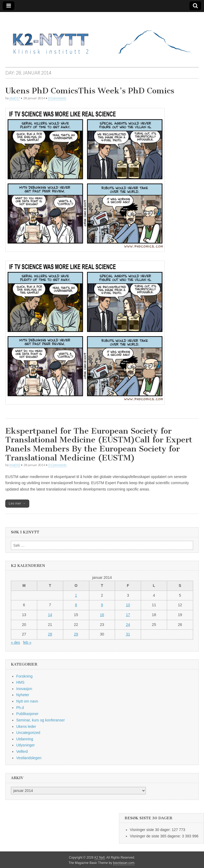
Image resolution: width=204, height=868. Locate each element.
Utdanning (25, 739)
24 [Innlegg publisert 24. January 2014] (128, 625)
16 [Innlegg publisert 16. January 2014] (102, 615)
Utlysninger (25, 745)
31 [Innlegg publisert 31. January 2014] (128, 634)
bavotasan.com (124, 863)
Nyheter (23, 695)
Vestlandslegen (29, 758)
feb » (27, 642)
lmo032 (15, 465)
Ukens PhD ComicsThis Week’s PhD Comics (90, 91)
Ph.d (20, 708)
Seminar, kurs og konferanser (41, 720)
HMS (20, 682)
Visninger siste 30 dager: (151, 830)
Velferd (22, 751)
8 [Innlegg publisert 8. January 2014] (76, 605)
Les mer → (17, 503)
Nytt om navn (27, 701)
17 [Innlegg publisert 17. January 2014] (128, 615)
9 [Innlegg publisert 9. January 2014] (102, 605)
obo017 (15, 98)
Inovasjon (24, 689)
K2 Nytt (100, 858)
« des (15, 642)
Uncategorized (28, 733)
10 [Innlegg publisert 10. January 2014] (128, 605)
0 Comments (57, 98)
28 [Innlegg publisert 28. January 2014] (50, 634)
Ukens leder (26, 726)
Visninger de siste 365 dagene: (156, 836)
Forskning (24, 676)
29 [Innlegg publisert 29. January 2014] (76, 634)
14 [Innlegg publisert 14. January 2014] (50, 615)
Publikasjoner (27, 714)
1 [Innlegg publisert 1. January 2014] (76, 595)
